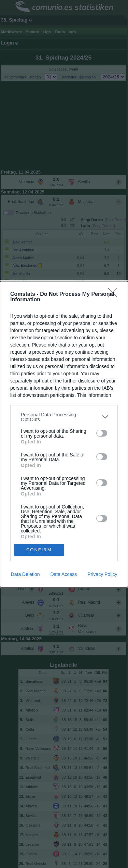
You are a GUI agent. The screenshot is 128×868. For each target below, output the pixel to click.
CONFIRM (39, 549)
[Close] (115, 294)
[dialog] (64, 434)
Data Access (63, 574)
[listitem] (64, 417)
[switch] (102, 433)
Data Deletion (25, 574)
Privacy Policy (102, 574)
